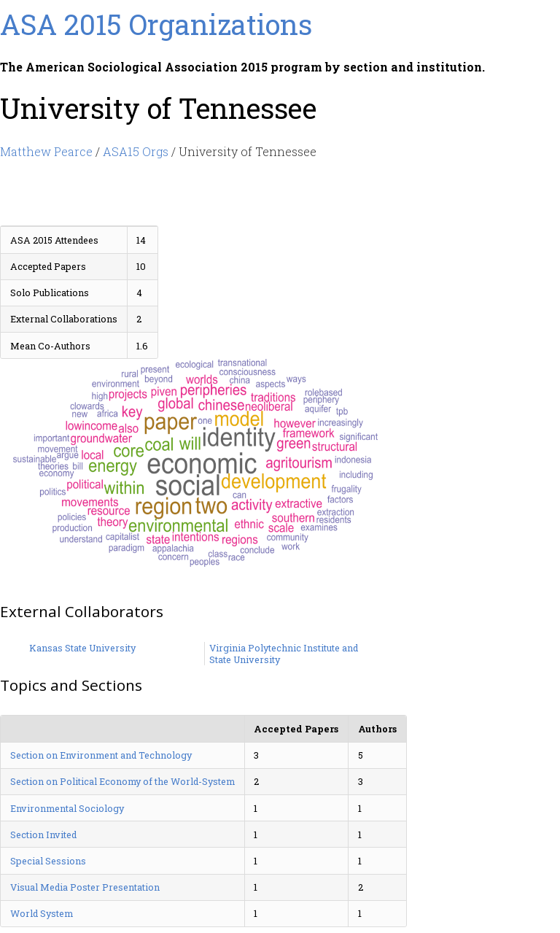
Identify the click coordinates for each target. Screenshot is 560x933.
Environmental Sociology (67, 808)
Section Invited (43, 835)
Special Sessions (48, 861)
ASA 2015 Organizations (156, 24)
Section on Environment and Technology (101, 755)
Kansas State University (82, 648)
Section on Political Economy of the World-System (122, 781)
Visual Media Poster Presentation (85, 887)
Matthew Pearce (46, 151)
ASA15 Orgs (136, 151)
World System (42, 913)
